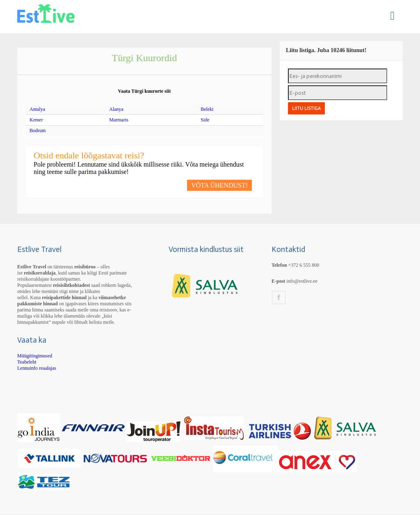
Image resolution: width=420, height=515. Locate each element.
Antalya (37, 109)
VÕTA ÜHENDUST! (219, 185)
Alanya (116, 109)
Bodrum (38, 130)
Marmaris (119, 120)
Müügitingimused (35, 356)
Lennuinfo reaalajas (37, 368)
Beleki (207, 109)
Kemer (36, 120)
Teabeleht (27, 362)
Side (205, 120)
